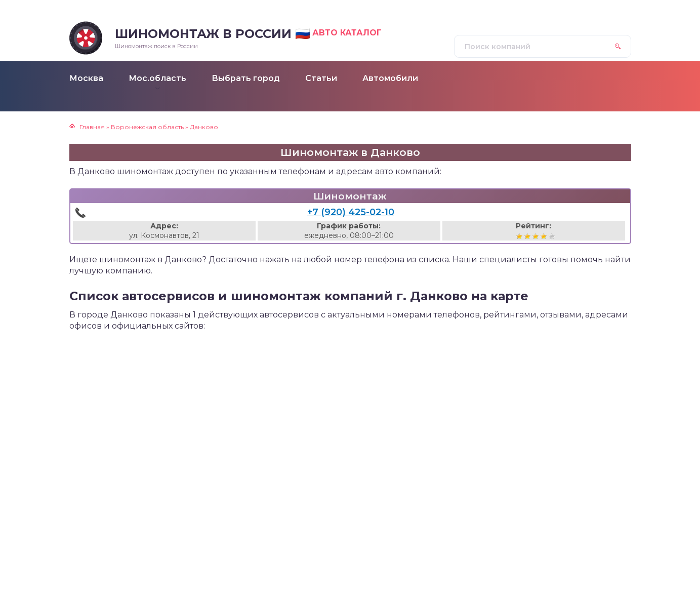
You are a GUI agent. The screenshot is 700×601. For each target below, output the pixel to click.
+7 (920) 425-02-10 (351, 212)
